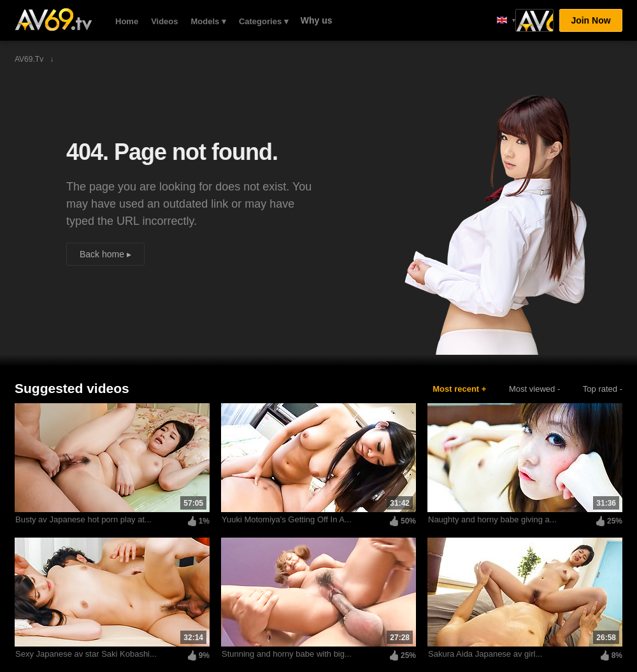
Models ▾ (209, 21)
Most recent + (459, 389)
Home (127, 21)
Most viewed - (534, 389)
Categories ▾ (264, 21)
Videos (164, 21)
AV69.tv (53, 20)
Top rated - (603, 389)
